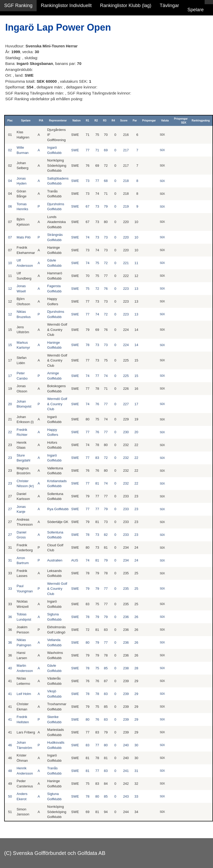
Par (135, 121)
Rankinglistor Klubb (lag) (126, 5)
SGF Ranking (18, 5)
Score (124, 121)
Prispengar (149, 121)
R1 (88, 121)
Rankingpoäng (201, 121)
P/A (41, 121)
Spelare (195, 10)
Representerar (58, 121)
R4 (113, 121)
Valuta (165, 121)
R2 (96, 121)
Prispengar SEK (181, 121)
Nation (77, 121)
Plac (10, 121)
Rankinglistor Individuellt (66, 5)
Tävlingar (169, 5)
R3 (105, 121)
